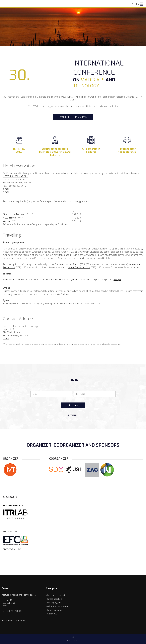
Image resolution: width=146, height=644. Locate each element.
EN (138, 4)
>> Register (72, 415)
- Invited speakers (54, 599)
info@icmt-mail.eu (17, 620)
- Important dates (54, 610)
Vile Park (7, 221)
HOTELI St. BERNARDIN (15, 176)
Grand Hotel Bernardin (15, 214)
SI (133, 4)
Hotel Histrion (10, 218)
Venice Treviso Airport (79, 267)
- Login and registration (57, 595)
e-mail (6, 189)
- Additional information (57, 606)
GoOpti (117, 279)
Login (73, 405)
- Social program (54, 603)
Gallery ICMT (53, 614)
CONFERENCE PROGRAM (73, 117)
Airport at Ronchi (71, 264)
